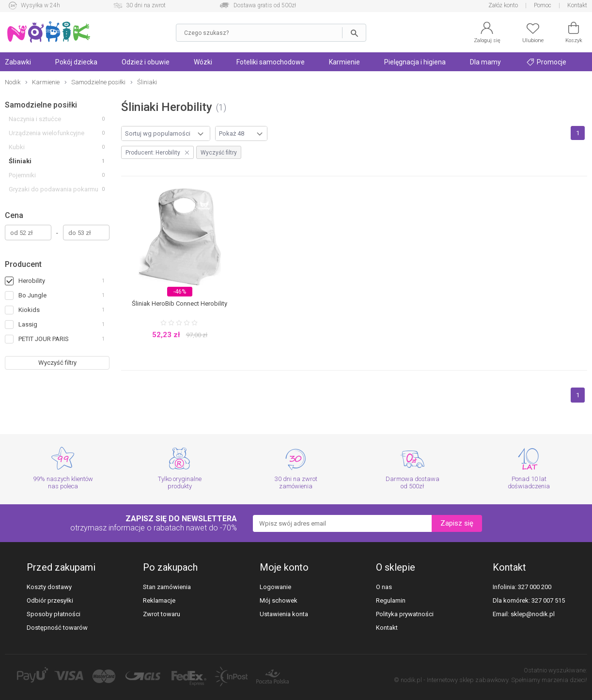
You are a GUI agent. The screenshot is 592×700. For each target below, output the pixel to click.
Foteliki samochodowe (271, 62)
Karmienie (344, 62)
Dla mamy (485, 62)
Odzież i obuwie (146, 62)
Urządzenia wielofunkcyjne (47, 133)
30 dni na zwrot (146, 5)
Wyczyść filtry (57, 363)
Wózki (203, 62)
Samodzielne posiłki (41, 105)
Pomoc (543, 5)
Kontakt (577, 5)
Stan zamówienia (167, 587)
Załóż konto (503, 5)
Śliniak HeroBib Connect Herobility (179, 303)
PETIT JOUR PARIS (44, 339)
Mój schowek (279, 600)
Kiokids (29, 310)
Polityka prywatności (405, 614)
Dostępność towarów (57, 628)
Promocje (546, 62)
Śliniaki (20, 161)
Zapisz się (457, 523)
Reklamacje (159, 600)
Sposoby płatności (54, 614)
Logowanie (275, 587)
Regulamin (391, 600)
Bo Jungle (32, 295)
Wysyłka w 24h (40, 5)
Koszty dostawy (49, 587)
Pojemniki (22, 175)
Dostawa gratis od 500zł (265, 5)
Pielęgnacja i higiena (415, 62)
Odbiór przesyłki (50, 600)
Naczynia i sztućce (35, 119)
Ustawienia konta (284, 614)
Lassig (28, 324)
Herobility (32, 281)
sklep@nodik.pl (533, 614)
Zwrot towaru (162, 614)
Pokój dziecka (76, 62)
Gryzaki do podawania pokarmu (54, 189)
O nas (384, 587)
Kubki (17, 147)
